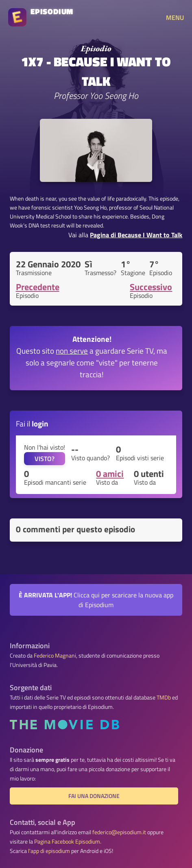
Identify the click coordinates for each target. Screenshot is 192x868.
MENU (175, 17)
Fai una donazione (94, 796)
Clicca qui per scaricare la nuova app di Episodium (96, 600)
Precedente (38, 287)
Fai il (32, 423)
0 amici (110, 474)
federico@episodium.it (119, 832)
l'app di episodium (49, 851)
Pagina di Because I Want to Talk (136, 235)
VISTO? (45, 459)
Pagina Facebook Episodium (67, 842)
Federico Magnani (55, 656)
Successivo (151, 287)
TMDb (164, 697)
